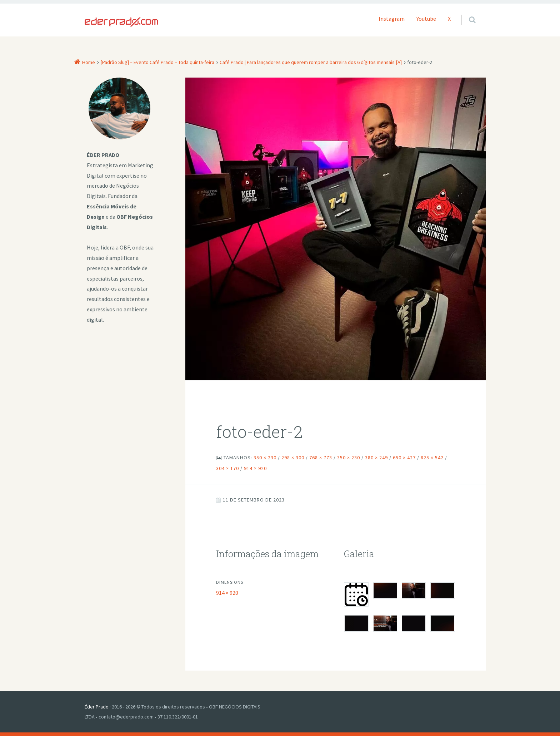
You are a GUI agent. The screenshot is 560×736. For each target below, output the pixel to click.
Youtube (426, 19)
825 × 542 (432, 458)
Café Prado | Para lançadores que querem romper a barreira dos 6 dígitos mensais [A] (311, 62)
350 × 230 (265, 458)
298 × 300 (293, 458)
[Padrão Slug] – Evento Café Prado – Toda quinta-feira (157, 62)
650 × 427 (404, 458)
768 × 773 (321, 458)
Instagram (392, 19)
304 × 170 (227, 468)
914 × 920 (255, 468)
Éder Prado (97, 707)
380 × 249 (376, 458)
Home (89, 62)
